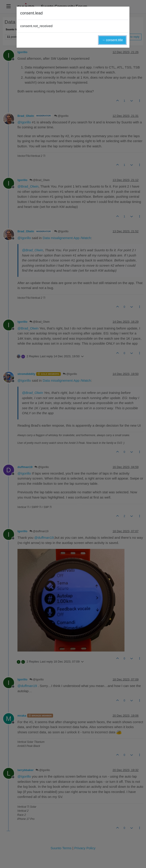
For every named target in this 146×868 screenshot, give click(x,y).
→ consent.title (112, 40)
